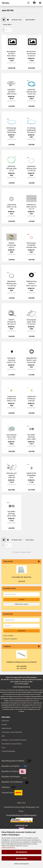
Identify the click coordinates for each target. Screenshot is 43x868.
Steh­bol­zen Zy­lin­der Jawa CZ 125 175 (31, 207)
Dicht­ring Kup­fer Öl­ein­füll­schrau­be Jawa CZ (31, 245)
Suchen (22, 600)
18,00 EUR (22, 581)
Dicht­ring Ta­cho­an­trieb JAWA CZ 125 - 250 (11, 360)
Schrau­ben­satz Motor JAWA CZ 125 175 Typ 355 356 (11, 437)
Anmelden (22, 631)
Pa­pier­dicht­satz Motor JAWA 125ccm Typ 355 (12, 92)
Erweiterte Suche (22, 604)
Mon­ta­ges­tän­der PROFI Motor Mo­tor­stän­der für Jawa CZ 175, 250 (11, 54)
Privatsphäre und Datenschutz (12, 744)
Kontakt (4, 724)
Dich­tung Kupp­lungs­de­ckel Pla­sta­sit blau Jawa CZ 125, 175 (11, 130)
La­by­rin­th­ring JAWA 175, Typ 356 (11, 207)
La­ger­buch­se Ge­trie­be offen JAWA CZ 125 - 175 (11, 399)
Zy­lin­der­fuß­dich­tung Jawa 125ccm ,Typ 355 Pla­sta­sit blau (31, 92)
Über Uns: (21, 803)
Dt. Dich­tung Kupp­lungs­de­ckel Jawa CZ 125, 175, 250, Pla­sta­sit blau (31, 130)
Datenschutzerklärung (8, 848)
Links (3, 748)
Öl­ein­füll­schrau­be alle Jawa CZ (11, 245)
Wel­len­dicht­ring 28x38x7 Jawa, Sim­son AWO (31, 360)
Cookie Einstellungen (8, 751)
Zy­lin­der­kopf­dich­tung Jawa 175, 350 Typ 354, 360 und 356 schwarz (12, 284)
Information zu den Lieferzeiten (12, 732)
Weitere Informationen (22, 864)
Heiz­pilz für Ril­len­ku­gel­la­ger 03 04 (31, 475)
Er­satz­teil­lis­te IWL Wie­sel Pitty (22, 577)
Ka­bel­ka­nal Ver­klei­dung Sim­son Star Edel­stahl (21, 662)
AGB (3, 736)
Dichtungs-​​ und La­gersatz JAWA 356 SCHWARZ (11, 475)
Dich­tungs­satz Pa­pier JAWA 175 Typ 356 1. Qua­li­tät (31, 322)
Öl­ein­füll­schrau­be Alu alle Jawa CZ (12, 322)
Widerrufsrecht (6, 728)
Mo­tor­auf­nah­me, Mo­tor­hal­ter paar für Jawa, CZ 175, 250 (31, 54)
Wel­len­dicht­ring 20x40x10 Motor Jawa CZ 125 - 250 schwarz (31, 284)
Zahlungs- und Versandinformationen (14, 740)
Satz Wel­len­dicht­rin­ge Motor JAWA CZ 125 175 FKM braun (12, 514)
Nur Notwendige (21, 858)
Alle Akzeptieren (21, 852)
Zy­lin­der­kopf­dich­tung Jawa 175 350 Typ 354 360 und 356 (31, 169)
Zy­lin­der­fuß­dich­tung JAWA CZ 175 (11, 168)
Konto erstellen (8, 636)
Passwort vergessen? (10, 639)
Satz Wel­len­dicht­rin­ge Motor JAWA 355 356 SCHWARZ (31, 437)
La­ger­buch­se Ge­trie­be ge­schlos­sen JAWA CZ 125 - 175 (31, 399)
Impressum (5, 721)
